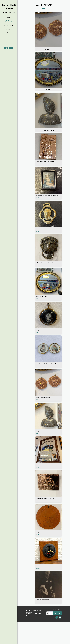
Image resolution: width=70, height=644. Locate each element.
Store (31, 1)
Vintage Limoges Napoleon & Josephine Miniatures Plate (47, 379)
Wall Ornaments (29, 23)
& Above (29, 34)
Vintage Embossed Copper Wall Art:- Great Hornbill (48, 166)
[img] (48, 150)
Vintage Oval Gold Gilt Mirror (44, 308)
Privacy (27, 637)
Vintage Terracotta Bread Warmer (46, 553)
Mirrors (29, 21)
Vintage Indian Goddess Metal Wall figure (47, 448)
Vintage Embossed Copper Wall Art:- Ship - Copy (48, 518)
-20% (38, 456)
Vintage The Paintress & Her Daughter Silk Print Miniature (47, 202)
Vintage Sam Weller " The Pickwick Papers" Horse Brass (48, 238)
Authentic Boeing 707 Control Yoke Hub (47, 587)
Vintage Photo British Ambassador (45, 621)
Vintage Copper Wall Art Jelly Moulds (46, 414)
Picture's (29, 19)
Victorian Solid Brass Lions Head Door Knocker (46, 273)
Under (28, 29)
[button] (9, 41)
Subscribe (57, 635)
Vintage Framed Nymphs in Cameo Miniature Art (48, 343)
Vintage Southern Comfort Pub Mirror (46, 483)
